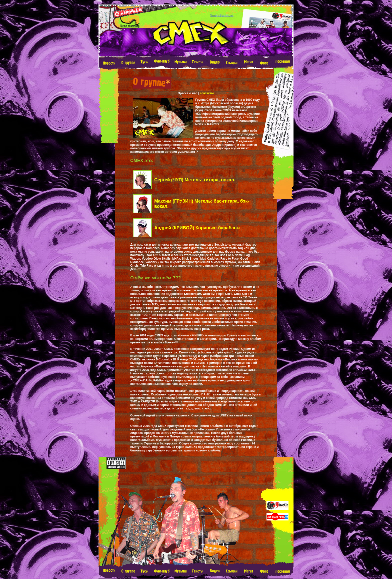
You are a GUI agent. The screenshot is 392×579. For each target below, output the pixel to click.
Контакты (207, 93)
